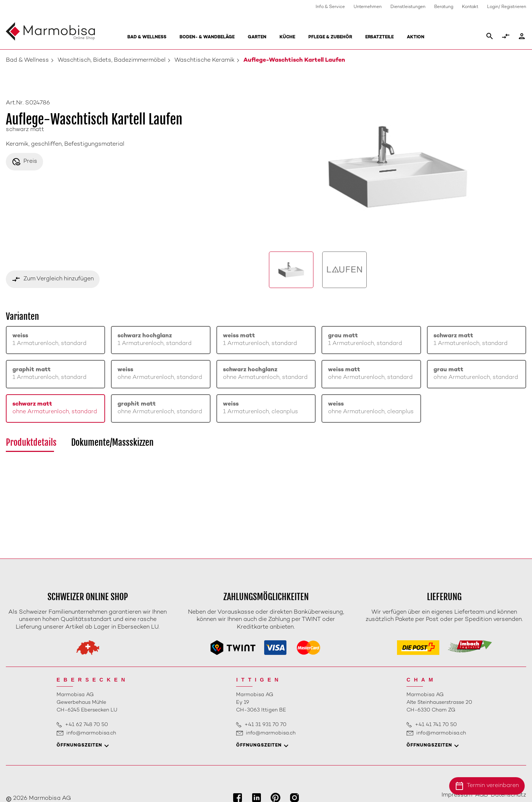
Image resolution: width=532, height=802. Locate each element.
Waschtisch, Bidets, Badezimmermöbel (112, 60)
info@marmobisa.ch (91, 733)
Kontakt (470, 7)
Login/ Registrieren (507, 7)
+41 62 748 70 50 (86, 725)
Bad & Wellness (147, 37)
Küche (287, 37)
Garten (257, 37)
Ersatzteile (379, 37)
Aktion (416, 37)
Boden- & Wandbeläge (207, 37)
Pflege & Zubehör (330, 37)
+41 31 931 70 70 (265, 725)
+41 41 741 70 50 (436, 725)
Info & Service (330, 7)
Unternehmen (368, 7)
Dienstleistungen (408, 7)
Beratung (444, 7)
